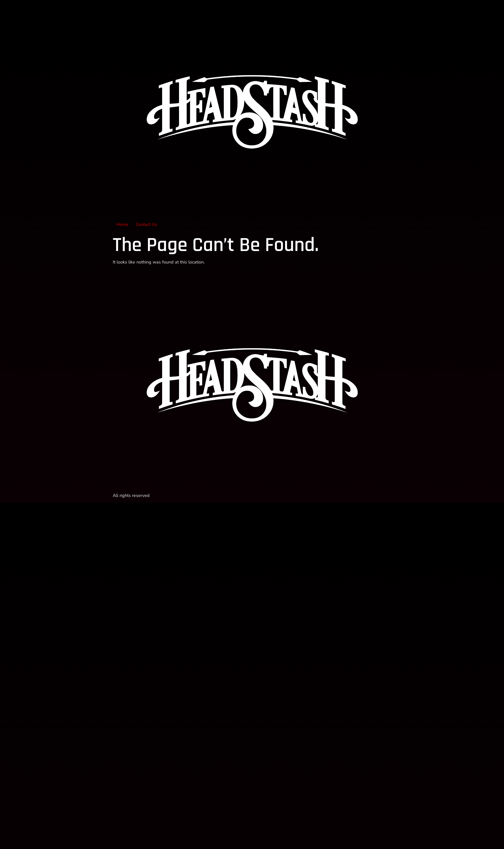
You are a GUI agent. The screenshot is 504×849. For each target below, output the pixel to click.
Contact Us (146, 224)
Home (122, 224)
